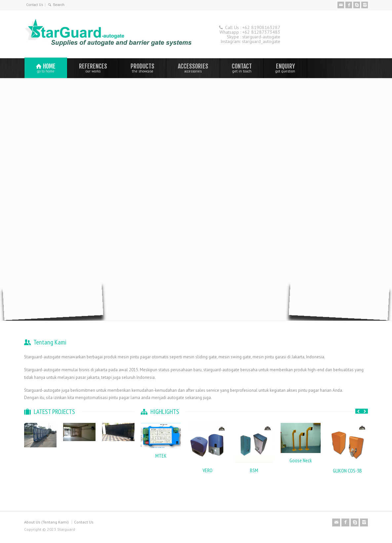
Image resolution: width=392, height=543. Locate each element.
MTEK (161, 456)
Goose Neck (301, 460)
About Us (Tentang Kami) (46, 522)
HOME (46, 68)
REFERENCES (93, 68)
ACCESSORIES (193, 68)
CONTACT (242, 68)
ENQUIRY (285, 68)
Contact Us (35, 5)
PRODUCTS (142, 68)
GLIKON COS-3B (347, 471)
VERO (208, 470)
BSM (254, 470)
